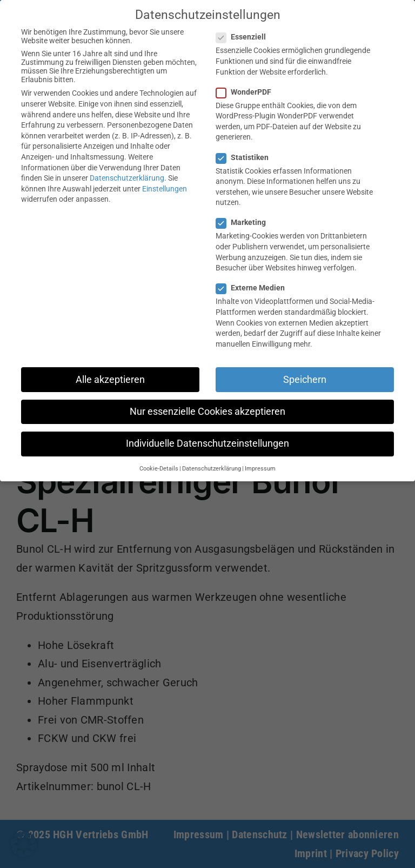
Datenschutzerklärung (127, 178)
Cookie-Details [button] (159, 469)
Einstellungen (165, 189)
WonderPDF (248, 92)
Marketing (245, 222)
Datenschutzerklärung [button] (212, 469)
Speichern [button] (305, 380)
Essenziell (245, 37)
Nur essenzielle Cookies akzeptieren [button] (207, 412)
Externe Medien (255, 288)
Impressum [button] (260, 469)
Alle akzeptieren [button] (110, 380)
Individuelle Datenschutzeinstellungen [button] (207, 443)
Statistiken (247, 157)
